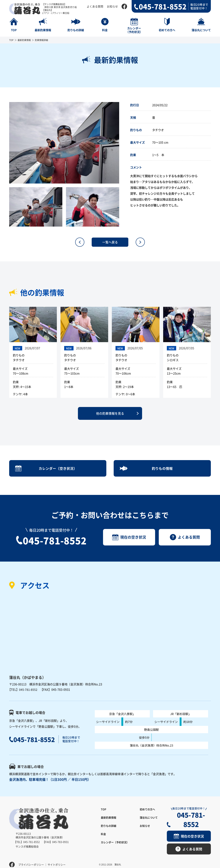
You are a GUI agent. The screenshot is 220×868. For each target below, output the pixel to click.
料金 (103, 839)
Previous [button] (6, 143)
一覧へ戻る (110, 242)
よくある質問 (95, 6)
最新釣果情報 (24, 40)
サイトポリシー (57, 860)
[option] (64, 143)
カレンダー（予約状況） (115, 848)
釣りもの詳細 (109, 831)
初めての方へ (147, 815)
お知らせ (112, 6)
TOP (11, 40)
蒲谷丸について (149, 823)
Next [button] (122, 143)
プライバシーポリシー (31, 860)
